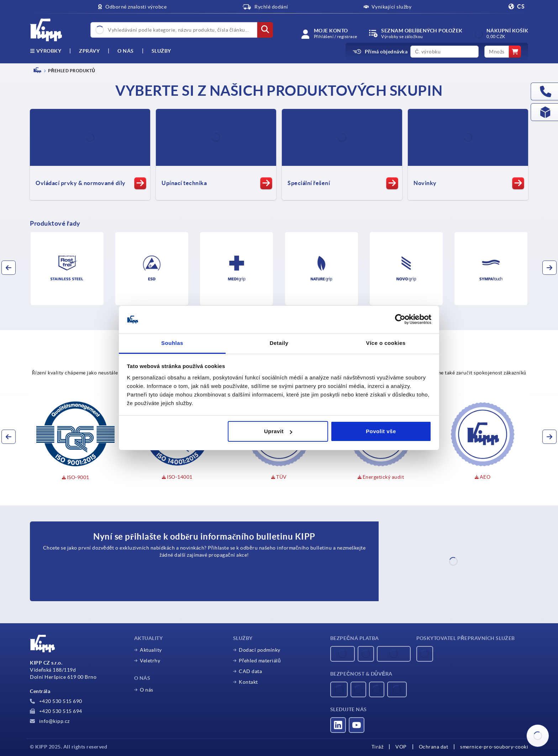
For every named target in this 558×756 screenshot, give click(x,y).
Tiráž (378, 747)
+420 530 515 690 (56, 701)
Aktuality (151, 650)
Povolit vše (381, 431)
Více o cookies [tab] (386, 343)
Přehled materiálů (260, 661)
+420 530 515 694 (56, 711)
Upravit (278, 431)
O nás (126, 51)
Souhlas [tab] (172, 343)
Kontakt (248, 682)
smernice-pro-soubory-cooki (494, 747)
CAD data (250, 671)
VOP (401, 747)
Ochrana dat (434, 747)
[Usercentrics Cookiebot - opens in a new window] (400, 320)
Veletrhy (150, 661)
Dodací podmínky (260, 650)
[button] (9, 268)
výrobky (46, 51)
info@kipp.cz (50, 721)
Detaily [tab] (279, 343)
